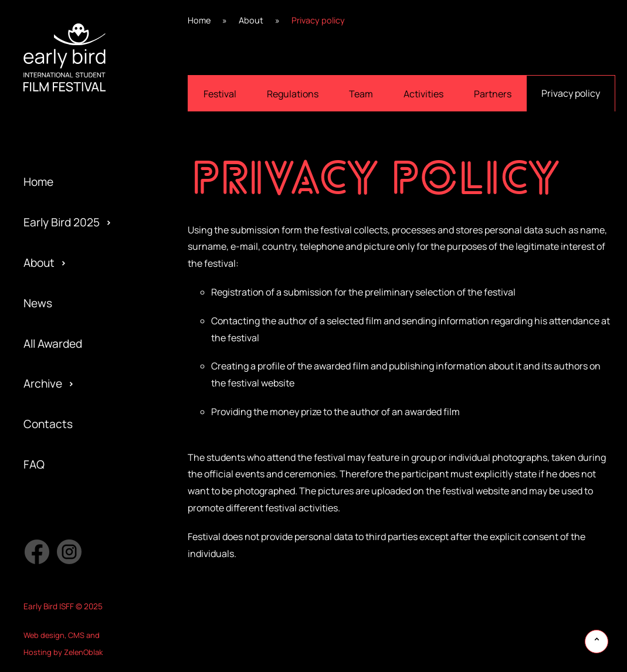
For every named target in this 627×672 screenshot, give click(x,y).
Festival (220, 94)
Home (38, 182)
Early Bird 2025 (62, 222)
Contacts (48, 424)
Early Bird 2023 (62, 134)
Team (361, 94)
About (39, 263)
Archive (43, 383)
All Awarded (53, 344)
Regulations (293, 94)
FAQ (34, 464)
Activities (423, 94)
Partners (493, 94)
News (38, 303)
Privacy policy (571, 93)
